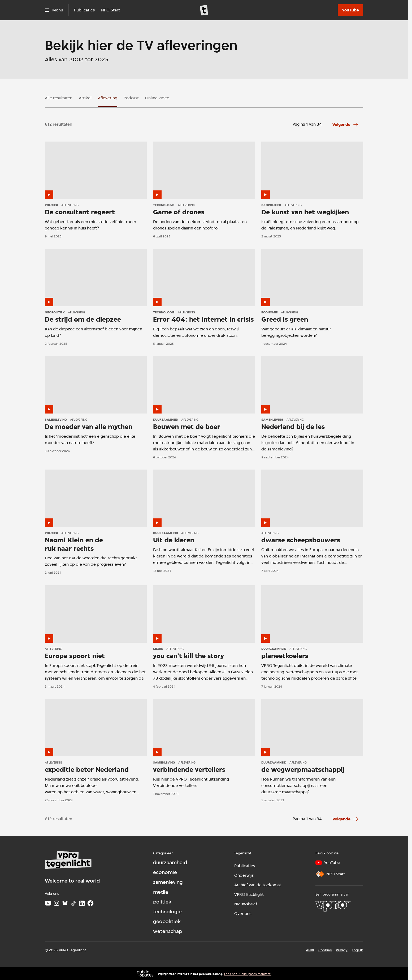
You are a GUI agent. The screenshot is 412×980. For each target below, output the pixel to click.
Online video (157, 98)
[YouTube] (350, 10)
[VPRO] (333, 906)
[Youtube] (48, 903)
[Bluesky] (65, 903)
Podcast (131, 98)
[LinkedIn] (82, 903)
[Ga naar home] (204, 10)
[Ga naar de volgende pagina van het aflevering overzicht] (346, 125)
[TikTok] (73, 903)
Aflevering (108, 98)
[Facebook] (90, 903)
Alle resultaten (59, 98)
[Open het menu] (54, 10)
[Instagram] (57, 903)
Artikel (85, 98)
